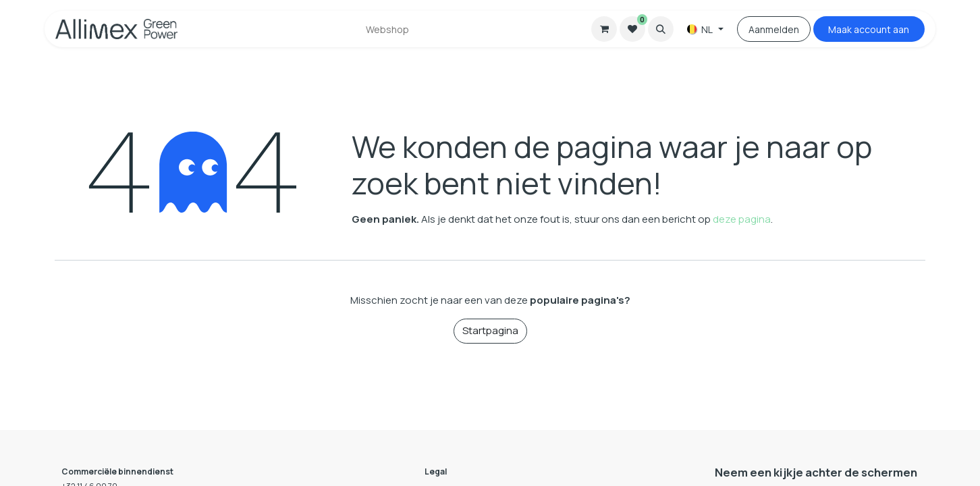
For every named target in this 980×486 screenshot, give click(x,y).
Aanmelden (774, 29)
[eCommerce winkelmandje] (604, 29)
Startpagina (490, 330)
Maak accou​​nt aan (869, 29)
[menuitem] (387, 29)
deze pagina (742, 219)
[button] (661, 29)
